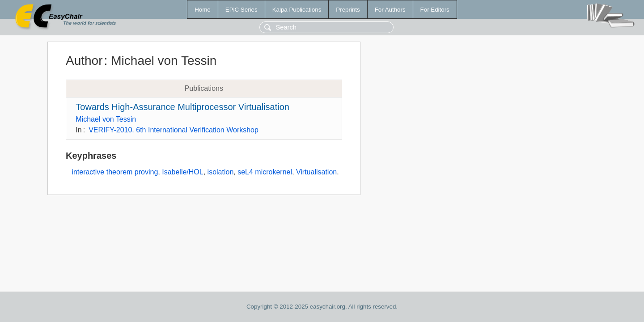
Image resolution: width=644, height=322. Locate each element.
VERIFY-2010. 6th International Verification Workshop (174, 130)
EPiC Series (241, 10)
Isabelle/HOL (183, 172)
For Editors (435, 10)
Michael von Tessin (106, 119)
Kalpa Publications (297, 10)
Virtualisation (316, 172)
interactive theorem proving (115, 172)
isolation (221, 172)
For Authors (390, 10)
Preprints (348, 10)
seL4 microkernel (265, 172)
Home (203, 10)
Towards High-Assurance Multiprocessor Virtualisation (182, 107)
